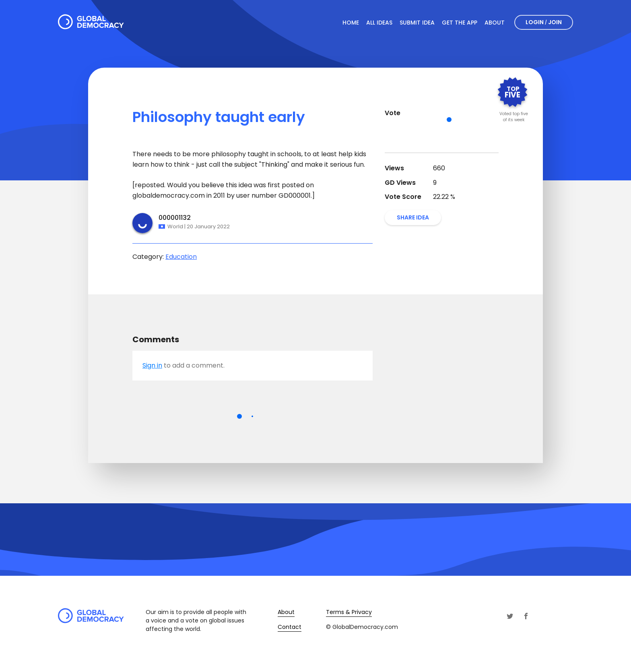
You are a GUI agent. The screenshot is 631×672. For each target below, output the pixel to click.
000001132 (175, 218)
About (495, 23)
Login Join (544, 22)
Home (351, 23)
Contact (290, 627)
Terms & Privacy (349, 612)
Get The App (460, 23)
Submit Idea (417, 23)
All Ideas (379, 23)
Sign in (152, 365)
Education (181, 257)
